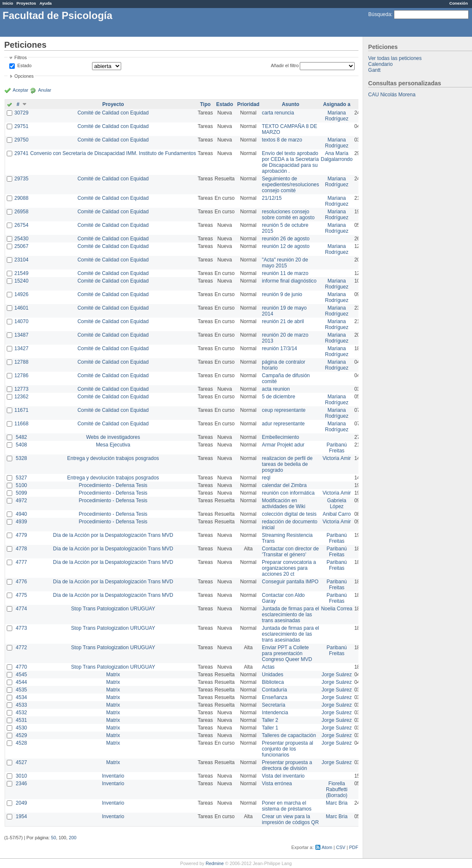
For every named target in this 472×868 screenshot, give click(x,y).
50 (54, 838)
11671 (21, 410)
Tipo (205, 104)
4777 (21, 562)
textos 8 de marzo (282, 140)
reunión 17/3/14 (279, 348)
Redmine (215, 863)
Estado (24, 65)
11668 (21, 424)
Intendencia (275, 713)
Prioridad (248, 104)
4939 (21, 522)
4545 (21, 675)
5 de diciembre (278, 397)
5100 (21, 485)
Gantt (374, 70)
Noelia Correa (336, 609)
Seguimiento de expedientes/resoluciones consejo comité (290, 185)
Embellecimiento (280, 437)
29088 (21, 198)
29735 (21, 179)
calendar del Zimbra (284, 485)
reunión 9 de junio (282, 294)
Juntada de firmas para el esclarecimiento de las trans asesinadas (290, 615)
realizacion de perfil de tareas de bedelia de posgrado (287, 464)
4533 (21, 705)
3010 (21, 776)
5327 (21, 478)
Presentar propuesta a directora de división (287, 765)
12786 (21, 375)
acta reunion (276, 389)
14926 (21, 294)
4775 (21, 595)
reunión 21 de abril (283, 321)
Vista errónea (277, 784)
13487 (21, 335)
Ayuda (45, 3)
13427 (21, 348)
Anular (45, 90)
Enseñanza (274, 697)
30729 (21, 113)
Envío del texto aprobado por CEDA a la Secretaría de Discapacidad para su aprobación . (290, 162)
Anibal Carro (337, 514)
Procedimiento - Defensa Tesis (113, 485)
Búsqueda (380, 14)
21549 (21, 273)
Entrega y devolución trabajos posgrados (113, 458)
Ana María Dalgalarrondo (337, 156)
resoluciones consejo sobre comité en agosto (288, 215)
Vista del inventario (283, 776)
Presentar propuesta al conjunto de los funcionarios (287, 749)
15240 (21, 281)
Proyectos (26, 3)
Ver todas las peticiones (395, 58)
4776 (21, 582)
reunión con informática (288, 493)
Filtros (20, 57)
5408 (21, 445)
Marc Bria (337, 803)
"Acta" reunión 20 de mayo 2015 (285, 263)
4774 (21, 609)
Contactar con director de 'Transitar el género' (290, 552)
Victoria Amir (337, 458)
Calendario (380, 64)
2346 (21, 784)
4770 (21, 667)
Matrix (113, 675)
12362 (21, 397)
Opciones (24, 76)
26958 (21, 212)
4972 (21, 501)
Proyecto (113, 104)
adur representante (283, 424)
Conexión (458, 3)
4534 (21, 697)
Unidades (273, 675)
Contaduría (274, 690)
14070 (21, 321)
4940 (21, 514)
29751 (21, 126)
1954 (21, 816)
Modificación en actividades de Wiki (283, 503)
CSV (341, 847)
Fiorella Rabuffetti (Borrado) (337, 789)
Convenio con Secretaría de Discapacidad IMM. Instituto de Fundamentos (113, 153)
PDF (354, 847)
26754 (21, 225)
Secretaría (273, 705)
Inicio (8, 3)
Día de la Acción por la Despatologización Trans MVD (113, 535)
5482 (21, 437)
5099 (21, 493)
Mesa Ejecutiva (113, 445)
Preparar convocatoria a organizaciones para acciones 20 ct (289, 568)
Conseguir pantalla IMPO (290, 582)
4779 (21, 535)
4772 (21, 648)
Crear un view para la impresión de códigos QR (290, 819)
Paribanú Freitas (336, 448)
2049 (21, 803)
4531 (21, 720)
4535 (21, 690)
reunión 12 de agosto (286, 246)
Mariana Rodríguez (337, 116)
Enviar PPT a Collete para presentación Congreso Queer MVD (287, 653)
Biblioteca (273, 682)
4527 (21, 762)
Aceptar (20, 90)
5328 (21, 458)
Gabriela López (337, 503)
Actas (268, 667)
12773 (21, 389)
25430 (21, 239)
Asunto (290, 104)
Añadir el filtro (285, 65)
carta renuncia (278, 113)
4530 (21, 728)
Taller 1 (270, 728)
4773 (21, 628)
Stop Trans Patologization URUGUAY (113, 609)
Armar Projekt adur (283, 445)
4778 (21, 549)
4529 (21, 735)
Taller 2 (270, 720)
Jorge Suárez (337, 675)
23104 (21, 260)
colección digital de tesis (289, 514)
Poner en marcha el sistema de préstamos (286, 806)
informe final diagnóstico (289, 281)
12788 (21, 362)
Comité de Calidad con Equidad (113, 113)
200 (73, 838)
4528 (21, 743)
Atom (327, 847)
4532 (21, 713)
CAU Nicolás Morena (392, 95)
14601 (21, 308)
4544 (21, 682)
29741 (21, 153)
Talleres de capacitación (289, 735)
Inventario (113, 776)
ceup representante (283, 410)
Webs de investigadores (113, 437)
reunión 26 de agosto (286, 239)
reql (266, 478)
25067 (21, 246)
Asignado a (337, 104)
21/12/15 (272, 198)
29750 (21, 140)
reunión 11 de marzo (285, 273)
